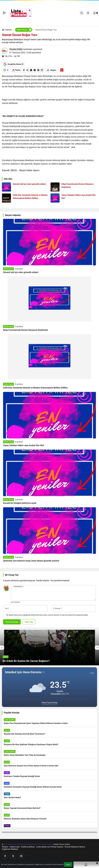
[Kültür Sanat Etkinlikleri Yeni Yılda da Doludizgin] (49, 753)
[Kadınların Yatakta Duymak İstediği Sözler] (49, 775)
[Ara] (82, 13)
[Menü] (5, 13)
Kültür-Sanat (9, 269)
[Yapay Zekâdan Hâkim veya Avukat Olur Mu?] (74, 198)
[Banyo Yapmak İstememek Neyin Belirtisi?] (49, 806)
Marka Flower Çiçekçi (62, 844)
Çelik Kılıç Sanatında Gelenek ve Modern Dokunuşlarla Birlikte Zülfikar (35, 388)
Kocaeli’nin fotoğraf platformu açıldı (20, 503)
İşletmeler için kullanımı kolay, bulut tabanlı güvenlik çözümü (31, 561)
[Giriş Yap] (88, 13)
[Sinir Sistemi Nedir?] (49, 796)
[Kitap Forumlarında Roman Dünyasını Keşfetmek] (74, 187)
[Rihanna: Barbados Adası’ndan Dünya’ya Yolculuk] (49, 817)
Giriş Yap (29, 622)
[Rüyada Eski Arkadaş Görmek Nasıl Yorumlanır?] (49, 732)
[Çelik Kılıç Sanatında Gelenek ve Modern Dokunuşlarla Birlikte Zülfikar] (25, 198)
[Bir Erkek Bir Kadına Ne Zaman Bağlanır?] (49, 648)
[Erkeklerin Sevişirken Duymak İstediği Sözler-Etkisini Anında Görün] (49, 785)
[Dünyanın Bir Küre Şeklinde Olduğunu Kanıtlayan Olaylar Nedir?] (49, 743)
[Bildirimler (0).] (94, 13)
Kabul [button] (68, 865)
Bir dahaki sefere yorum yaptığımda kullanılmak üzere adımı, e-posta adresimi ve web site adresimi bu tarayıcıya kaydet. (47, 615)
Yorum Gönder (12, 622)
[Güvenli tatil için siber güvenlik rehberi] (25, 187)
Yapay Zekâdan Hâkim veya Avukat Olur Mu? (24, 445)
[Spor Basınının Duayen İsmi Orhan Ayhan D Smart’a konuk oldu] (49, 764)
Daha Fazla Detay (50, 703)
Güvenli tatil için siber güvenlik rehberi (21, 272)
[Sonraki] (97, 648)
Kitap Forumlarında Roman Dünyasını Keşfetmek (25, 330)
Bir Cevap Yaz (12, 575)
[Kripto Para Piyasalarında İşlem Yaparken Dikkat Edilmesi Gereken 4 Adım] (49, 722)
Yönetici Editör (16, 49)
